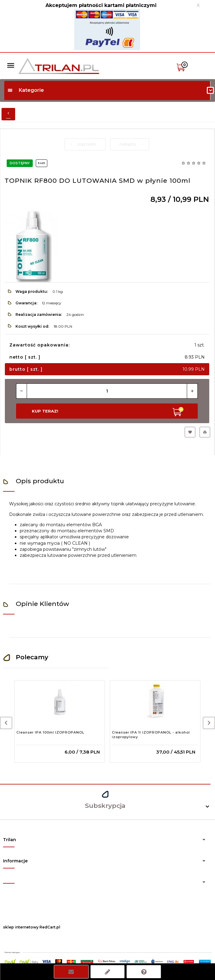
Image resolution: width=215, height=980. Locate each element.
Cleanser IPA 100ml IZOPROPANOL (50, 732)
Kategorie (26, 90)
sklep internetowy (21, 927)
